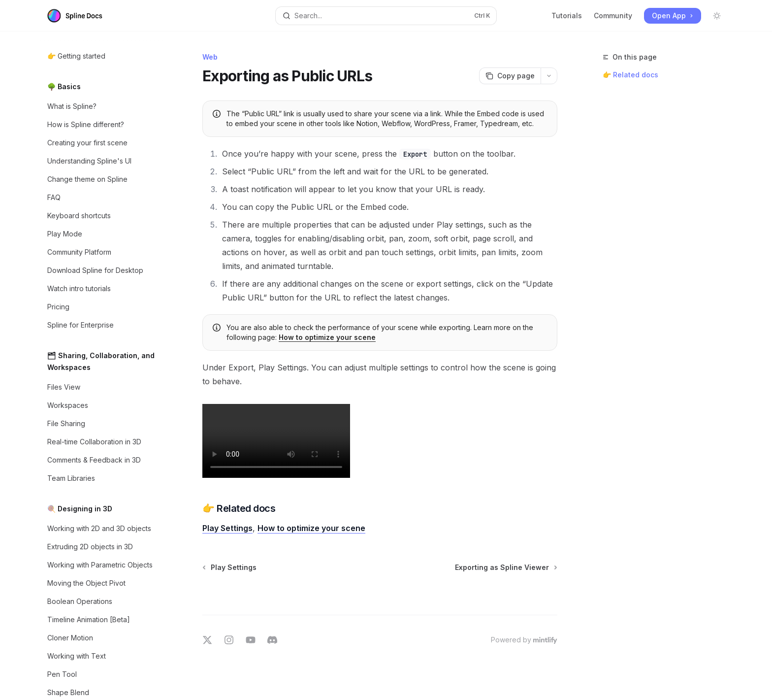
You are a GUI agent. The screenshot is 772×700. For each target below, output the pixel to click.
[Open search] (386, 16)
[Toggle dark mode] (717, 16)
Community (613, 16)
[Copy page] (510, 76)
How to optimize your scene (327, 337)
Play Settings (227, 528)
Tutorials (567, 16)
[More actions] (549, 76)
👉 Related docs (630, 75)
